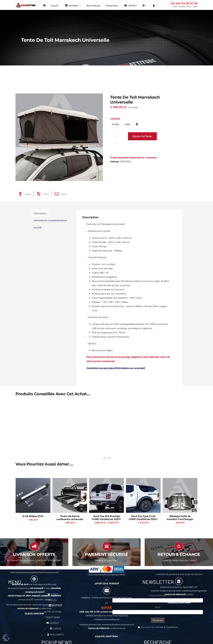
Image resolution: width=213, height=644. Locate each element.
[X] (42, 194)
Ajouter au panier (142, 136)
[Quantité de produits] (118, 136)
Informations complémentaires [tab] (50, 220)
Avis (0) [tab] (37, 228)
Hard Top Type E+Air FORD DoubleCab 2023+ (143, 518)
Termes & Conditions (167, 627)
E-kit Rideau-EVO (33, 516)
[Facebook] (24, 194)
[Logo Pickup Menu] (28, 4)
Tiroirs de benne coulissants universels (70, 518)
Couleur (115, 119)
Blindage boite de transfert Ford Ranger (180, 518)
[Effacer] (137, 125)
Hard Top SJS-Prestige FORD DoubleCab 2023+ (106, 518)
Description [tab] (40, 213)
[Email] (60, 194)
